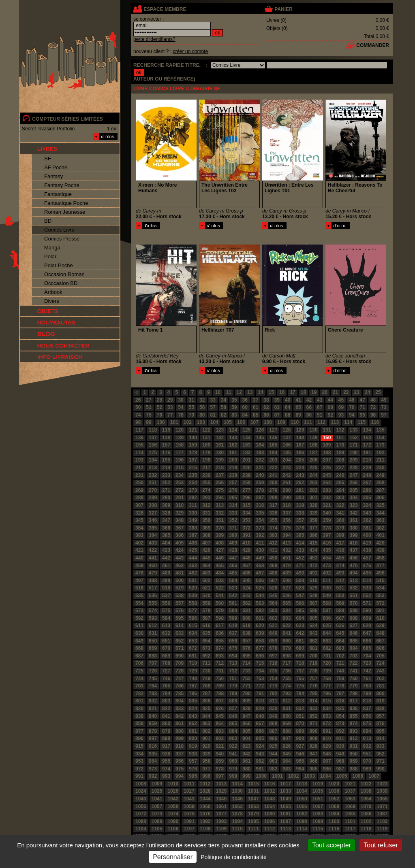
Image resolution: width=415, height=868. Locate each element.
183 (260, 453)
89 (298, 415)
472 (313, 566)
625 (327, 625)
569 (340, 603)
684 (354, 648)
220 (246, 468)
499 (166, 581)
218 (220, 468)
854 (340, 716)
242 (287, 475)
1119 (382, 829)
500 (180, 581)
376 (300, 528)
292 (193, 498)
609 (367, 618)
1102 (366, 821)
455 (340, 558)
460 (153, 566)
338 (300, 513)
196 (180, 460)
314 (233, 505)
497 (139, 581)
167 (300, 445)
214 (166, 468)
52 (159, 407)
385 (166, 535)
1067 (318, 806)
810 (260, 701)
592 (139, 618)
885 (246, 731)
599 (233, 618)
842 (180, 716)
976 (193, 769)
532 (354, 588)
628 (367, 625)
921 (220, 746)
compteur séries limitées (67, 119)
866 (246, 723)
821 (153, 708)
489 (287, 573)
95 (363, 415)
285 (354, 490)
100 (161, 422)
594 (166, 618)
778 (340, 686)
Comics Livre (59, 230)
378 (327, 528)
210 (367, 460)
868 (273, 723)
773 (273, 686)
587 (327, 611)
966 (313, 761)
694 (233, 656)
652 (180, 641)
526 (273, 588)
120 (180, 430)
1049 (286, 799)
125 (246, 430)
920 (206, 746)
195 (166, 460)
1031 (253, 791)
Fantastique (58, 194)
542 (233, 596)
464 (206, 566)
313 (220, 505)
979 (233, 769)
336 (273, 513)
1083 (318, 814)
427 (220, 550)
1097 (286, 821)
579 (220, 611)
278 (260, 490)
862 (193, 723)
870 (300, 723)
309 (166, 505)
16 (282, 392)
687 (139, 656)
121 (193, 430)
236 (206, 475)
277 (246, 490)
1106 (173, 829)
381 (367, 528)
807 (220, 701)
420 (381, 543)
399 (354, 535)
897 (153, 738)
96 (373, 415)
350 (206, 520)
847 (246, 716)
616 (206, 625)
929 (327, 746)
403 (153, 543)
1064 (270, 806)
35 (234, 400)
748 (193, 679)
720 (327, 663)
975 (180, 769)
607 (340, 618)
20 (324, 392)
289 (153, 498)
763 (139, 686)
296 (246, 498)
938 (193, 754)
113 (335, 422)
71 (363, 407)
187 (313, 453)
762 (381, 679)
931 (354, 746)
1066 (302, 806)
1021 (350, 784)
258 (246, 483)
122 (206, 430)
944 (273, 754)
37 (256, 400)
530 (327, 588)
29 (170, 400)
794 (300, 694)
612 (153, 625)
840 (153, 716)
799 (367, 694)
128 (287, 430)
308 (153, 505)
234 (180, 475)
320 (313, 505)
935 (153, 754)
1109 (221, 829)
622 (287, 625)
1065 (286, 806)
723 (367, 663)
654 (206, 641)
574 (153, 611)
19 (314, 392)
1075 (189, 814)
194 (153, 460)
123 (220, 430)
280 (287, 490)
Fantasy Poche (62, 185)
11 (228, 392)
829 (260, 708)
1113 (286, 829)
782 (139, 694)
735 (273, 671)
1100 (334, 821)
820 (139, 708)
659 (273, 641)
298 (273, 498)
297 (260, 498)
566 (300, 603)
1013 (221, 784)
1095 (253, 821)
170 (340, 445)
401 (381, 535)
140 (193, 438)
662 (313, 641)
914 (381, 738)
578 (206, 611)
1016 (270, 784)
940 (220, 754)
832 (300, 708)
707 (153, 663)
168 (313, 445)
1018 (302, 784)
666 (367, 641)
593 (153, 618)
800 (381, 694)
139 (180, 438)
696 (260, 656)
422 (153, 550)
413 (287, 543)
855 (354, 716)
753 (260, 679)
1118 (366, 829)
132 (340, 430)
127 (273, 430)
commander (373, 45)
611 (139, 625)
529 (313, 588)
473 (327, 566)
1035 (318, 791)
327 (153, 513)
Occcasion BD (61, 283)
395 (300, 535)
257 (233, 483)
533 (367, 588)
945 (287, 754)
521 (206, 588)
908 (300, 738)
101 (174, 422)
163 (246, 445)
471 (300, 566)
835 (340, 708)
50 (138, 407)
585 (300, 611)
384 (153, 535)
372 (246, 528)
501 (193, 581)
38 (266, 400)
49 (384, 400)
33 (213, 400)
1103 (382, 821)
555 (153, 603)
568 (327, 603)
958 (206, 761)
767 (193, 686)
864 (220, 723)
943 (260, 754)
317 (273, 505)
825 (206, 708)
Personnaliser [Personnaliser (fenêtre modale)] (173, 857)
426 (206, 550)
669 (153, 648)
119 (166, 430)
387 (193, 535)
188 (327, 453)
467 (246, 566)
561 (233, 603)
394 (287, 535)
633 (180, 633)
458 (381, 558)
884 (233, 731)
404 (166, 543)
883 (220, 731)
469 (273, 566)
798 (354, 694)
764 (153, 686)
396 (313, 535)
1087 (382, 814)
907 (287, 738)
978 (220, 769)
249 (381, 475)
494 (354, 573)
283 (327, 490)
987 (340, 769)
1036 (334, 791)
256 (220, 483)
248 (367, 475)
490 (300, 573)
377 (313, 528)
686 (381, 648)
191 (367, 453)
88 (288, 415)
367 (180, 528)
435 (327, 550)
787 (206, 694)
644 (327, 633)
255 (206, 483)
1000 (261, 776)
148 (300, 438)
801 (139, 701)
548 (313, 596)
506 (260, 581)
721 (340, 663)
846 (233, 716)
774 (287, 686)
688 (153, 656)
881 (193, 731)
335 (260, 513)
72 (373, 407)
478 (139, 573)
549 (327, 596)
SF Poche (56, 167)
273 (193, 490)
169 (327, 445)
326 (139, 513)
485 (233, 573)
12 (239, 392)
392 (260, 535)
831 (287, 708)
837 (367, 708)
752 (246, 679)
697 (273, 656)
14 (260, 392)
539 (193, 596)
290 (166, 498)
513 (354, 581)
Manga (52, 248)
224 (300, 468)
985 (313, 769)
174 (139, 453)
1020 (334, 784)
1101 (350, 821)
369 (206, 528)
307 (139, 505)
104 (214, 422)
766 (180, 686)
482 (193, 573)
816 (340, 701)
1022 (366, 784)
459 (139, 566)
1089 (157, 821)
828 (246, 708)
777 (327, 686)
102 (188, 422)
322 (340, 505)
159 (193, 445)
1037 (350, 791)
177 (180, 453)
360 (340, 520)
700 (313, 656)
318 (287, 505)
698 (287, 656)
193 (139, 460)
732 (233, 671)
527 (287, 588)
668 (139, 648)
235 (193, 475)
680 (300, 648)
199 (220, 460)
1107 (189, 829)
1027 (189, 791)
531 (340, 588)
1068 (334, 806)
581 (246, 611)
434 (313, 550)
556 (166, 603)
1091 (189, 821)
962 (260, 761)
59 (234, 407)
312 (206, 505)
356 (287, 520)
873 (340, 723)
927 (300, 746)
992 (153, 776)
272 (180, 490)
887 (273, 731)
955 (166, 761)
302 (327, 498)
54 (181, 407)
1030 (237, 791)
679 (287, 648)
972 (139, 769)
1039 (382, 791)
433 (300, 550)
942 (246, 754)
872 (327, 723)
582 (260, 611)
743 (381, 671)
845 (220, 716)
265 (340, 483)
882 (206, 731)
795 (313, 694)
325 (381, 505)
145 (260, 438)
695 (246, 656)
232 (153, 475)
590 (367, 611)
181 (233, 453)
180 (220, 453)
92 (330, 415)
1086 (366, 814)
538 (180, 596)
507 (273, 581)
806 (206, 701)
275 (220, 490)
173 (381, 445)
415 (313, 543)
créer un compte (190, 51)
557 (180, 603)
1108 (205, 829)
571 (367, 603)
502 (206, 581)
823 (180, 708)
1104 (141, 829)
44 (330, 400)
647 (367, 633)
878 (153, 731)
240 (260, 475)
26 (138, 400)
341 (340, 513)
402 (139, 543)
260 (273, 483)
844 (206, 716)
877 (139, 731)
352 (233, 520)
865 (233, 723)
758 (327, 679)
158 (180, 445)
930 (340, 746)
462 (180, 566)
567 (313, 603)
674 (220, 648)
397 (327, 535)
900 (193, 738)
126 (260, 430)
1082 (302, 814)
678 (273, 648)
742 (367, 671)
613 (166, 625)
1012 (205, 784)
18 (303, 392)
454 (327, 558)
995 (193, 776)
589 (354, 611)
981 (260, 769)
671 (180, 648)
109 (281, 422)
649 (139, 641)
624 (313, 625)
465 (220, 566)
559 (206, 603)
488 (273, 573)
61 (256, 407)
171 (354, 445)
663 (327, 641)
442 (166, 558)
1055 (382, 799)
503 (220, 581)
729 (193, 671)
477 (381, 566)
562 (246, 603)
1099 (318, 821)
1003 (309, 776)
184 (273, 453)
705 (381, 656)
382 (381, 528)
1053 (350, 799)
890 (313, 731)
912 (354, 738)
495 (367, 573)
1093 (221, 821)
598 (220, 618)
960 (233, 761)
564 (273, 603)
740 (340, 671)
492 (327, 573)
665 (354, 641)
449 (260, 558)
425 (193, 550)
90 (309, 415)
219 (233, 468)
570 (354, 603)
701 (327, 656)
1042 (173, 799)
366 (166, 528)
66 (309, 407)
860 (166, 723)
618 (233, 625)
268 (381, 483)
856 (367, 716)
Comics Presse (62, 239)
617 (220, 625)
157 (166, 445)
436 (340, 550)
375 (287, 528)
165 (273, 445)
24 (367, 392)
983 (287, 769)
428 (233, 550)
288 (139, 498)
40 (288, 400)
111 (308, 422)
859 (153, 723)
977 (206, 769)
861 (180, 723)
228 (354, 468)
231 (139, 475)
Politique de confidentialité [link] (234, 857)
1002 (294, 776)
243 (300, 475)
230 (381, 468)
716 (273, 663)
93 (341, 415)
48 (373, 400)
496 (381, 573)
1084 (334, 814)
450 (273, 558)
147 (287, 438)
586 (313, 611)
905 (260, 738)
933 (381, 746)
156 (153, 445)
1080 (270, 814)
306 (381, 498)
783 (153, 694)
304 (354, 498)
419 (367, 543)
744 (139, 679)
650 (153, 641)
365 (153, 528)
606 (327, 618)
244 (313, 475)
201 (246, 460)
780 (367, 686)
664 (340, 641)
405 (180, 543)
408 (220, 543)
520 (193, 588)
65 (298, 407)
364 (139, 528)
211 (381, 460)
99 (149, 422)
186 (300, 453)
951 (367, 754)
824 (193, 708)
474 (340, 566)
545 (273, 596)
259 (260, 483)
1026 (173, 791)
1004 (326, 776)
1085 (350, 814)
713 (233, 663)
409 (233, 543)
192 (381, 453)
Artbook (53, 292)
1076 (205, 814)
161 (220, 445)
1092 (205, 821)
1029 (221, 791)
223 (287, 468)
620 (260, 625)
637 (233, 633)
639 (260, 633)
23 (357, 392)
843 (193, 716)
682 (327, 648)
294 (220, 498)
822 (166, 708)
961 (246, 761)
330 (193, 513)
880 (180, 731)
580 (233, 611)
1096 (270, 821)
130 (313, 430)
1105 (157, 829)
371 (233, 528)
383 (139, 535)
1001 (277, 776)
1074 (173, 814)
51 (149, 407)
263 (313, 483)
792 (273, 694)
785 (180, 694)
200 (233, 460)
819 (381, 701)
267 (367, 483)
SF (48, 158)
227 (340, 468)
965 (300, 761)
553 (381, 596)
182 (246, 453)
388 (206, 535)
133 (354, 430)
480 (166, 573)
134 (367, 430)
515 (381, 581)
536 (153, 596)
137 (153, 438)
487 (260, 573)
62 (266, 407)
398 (340, 535)
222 (273, 468)
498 (153, 581)
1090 (173, 821)
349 (193, 520)
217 (206, 468)
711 (206, 663)
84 (245, 415)
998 (233, 776)
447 (233, 558)
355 (273, 520)
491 (313, 573)
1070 (366, 806)
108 (268, 422)
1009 (157, 784)
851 (300, 716)
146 (273, 438)
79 (191, 415)
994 (180, 776)
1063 (253, 806)
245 (327, 475)
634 (193, 633)
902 (220, 738)
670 (166, 648)
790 (246, 694)
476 (367, 566)
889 (300, 731)
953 (139, 761)
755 (287, 679)
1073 (157, 814)
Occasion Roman (64, 274)
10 (218, 392)
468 (260, 566)
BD (48, 221)
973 (153, 769)
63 (277, 407)
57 (213, 407)
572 (381, 603)
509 (300, 581)
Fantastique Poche (66, 203)
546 (287, 596)
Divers (52, 301)
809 (246, 701)
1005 (342, 776)
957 (193, 761)
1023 (382, 784)
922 (233, 746)
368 (193, 528)
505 (246, 581)
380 (354, 528)
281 (300, 490)
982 (273, 769)
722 (354, 663)
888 (287, 731)
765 (166, 686)
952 (381, 754)
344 (381, 513)
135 (381, 430)
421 (139, 550)
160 (206, 445)
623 (300, 625)
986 (327, 769)
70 (352, 407)
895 (381, 731)
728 (180, 671)
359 (327, 520)
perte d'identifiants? (154, 39)
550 (340, 596)
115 (362, 422)
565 (287, 603)
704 (367, 656)
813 (300, 701)
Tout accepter (332, 845)
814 (313, 701)
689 (166, 656)
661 (300, 641)
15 (271, 392)
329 (180, 513)
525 (260, 588)
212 (139, 468)
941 (233, 754)
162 (233, 445)
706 (139, 663)
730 (206, 671)
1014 (237, 784)
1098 (302, 821)
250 (139, 483)
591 (381, 611)
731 (220, 671)
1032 (270, 791)
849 (273, 716)
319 (300, 505)
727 (166, 671)
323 (354, 505)
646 (354, 633)
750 (220, 679)
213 (153, 468)
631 (153, 633)
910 (327, 738)
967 (327, 761)
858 (139, 723)
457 (367, 558)
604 (300, 618)
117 (139, 430)
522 (220, 588)
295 (233, 498)
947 (313, 754)
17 (292, 392)
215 (180, 468)
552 (367, 596)
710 (193, 663)
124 (233, 430)
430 (260, 550)
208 (340, 460)
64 (288, 407)
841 (166, 716)
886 (260, 731)
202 (260, 460)
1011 (189, 784)
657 (246, 641)
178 (193, 453)
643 (313, 633)
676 (246, 648)
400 (367, 535)
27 (149, 400)
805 (193, 701)
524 (246, 588)
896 (139, 738)
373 (260, 528)
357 (300, 520)
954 (153, 761)
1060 (205, 806)
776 (313, 686)
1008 (141, 784)
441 (153, 558)
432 (287, 550)
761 (367, 679)
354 (260, 520)
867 (260, 723)
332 (220, 513)
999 (246, 776)
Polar (50, 256)
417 (340, 543)
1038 (366, 791)
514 (367, 581)
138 (166, 438)
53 (170, 407)
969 (354, 761)
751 (233, 679)
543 (246, 596)
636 (220, 633)
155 (139, 445)
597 (206, 618)
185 (287, 453)
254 (193, 483)
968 (340, 761)
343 (367, 513)
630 (139, 633)
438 (367, 550)
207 (327, 460)
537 (166, 596)
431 (273, 550)
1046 (237, 799)
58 (224, 407)
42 (309, 400)
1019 (318, 784)
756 (300, 679)
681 (313, 648)
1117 (350, 829)
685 (367, 648)
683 (340, 648)
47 (363, 400)
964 (287, 761)
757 (313, 679)
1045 (221, 799)
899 (180, 738)
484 (220, 573)
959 (220, 761)
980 (246, 769)
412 (273, 543)
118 (153, 430)
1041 (157, 799)
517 (153, 588)
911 (340, 738)
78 (181, 415)
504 (233, 581)
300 (300, 498)
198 (206, 460)
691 (193, 656)
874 (354, 723)
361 (354, 520)
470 (287, 566)
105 (228, 422)
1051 (318, 799)
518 (166, 588)
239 (246, 475)
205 (300, 460)
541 (220, 596)
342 (354, 513)
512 (340, 581)
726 (153, 671)
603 (287, 618)
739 (327, 671)
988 (354, 769)
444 (193, 558)
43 (320, 400)
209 (354, 460)
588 (340, 611)
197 (193, 460)
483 (206, 573)
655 (220, 641)
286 (367, 490)
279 (273, 490)
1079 (253, 814)
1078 (237, 814)
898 (166, 738)
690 (180, 656)
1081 (286, 814)
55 (191, 407)
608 (354, 618)
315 (246, 505)
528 (300, 588)
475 (354, 566)
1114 (302, 829)
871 (313, 723)
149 (313, 438)
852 (313, 716)
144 (246, 438)
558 (193, 603)
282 (313, 490)
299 (287, 498)
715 (260, 663)
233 (166, 475)
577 (193, 611)
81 (213, 415)
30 (181, 400)
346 (153, 520)
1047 (253, 799)
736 (287, 671)
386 (180, 535)
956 (180, 761)
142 (220, 438)
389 (220, 535)
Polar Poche (59, 265)
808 (233, 701)
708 (166, 663)
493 (340, 573)
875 (367, 723)
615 (193, 625)
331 (206, 513)
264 (327, 483)
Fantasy (53, 176)
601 (260, 618)
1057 (157, 806)
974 (166, 769)
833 (313, 708)
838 (381, 708)
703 (354, 656)
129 (300, 430)
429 (246, 550)
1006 (358, 776)
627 (354, 625)
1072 (141, 814)
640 (273, 633)
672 (193, 648)
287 (381, 490)
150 (327, 438)
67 (320, 407)
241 (273, 475)
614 (180, 625)
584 (287, 611)
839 (139, 716)
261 (287, 483)
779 (354, 686)
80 (202, 415)
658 (260, 641)
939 (206, 754)
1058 (173, 806)
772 (260, 686)
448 (246, 558)
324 (367, 505)
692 (206, 656)
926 (287, 746)
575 (166, 611)
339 (313, 513)
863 (206, 723)
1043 (189, 799)
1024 (141, 791)
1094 (237, 821)
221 (260, 468)
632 (166, 633)
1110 (237, 829)
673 (206, 648)
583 (273, 611)
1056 (141, 806)
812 (287, 701)
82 (224, 415)
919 (193, 746)
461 (166, 566)
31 (191, 400)
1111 (253, 829)
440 (139, 558)
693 (220, 656)
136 (139, 438)
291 (180, 498)
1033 (286, 791)
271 (166, 490)
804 (180, 701)
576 (180, 611)
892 (340, 731)
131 (327, 430)
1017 (286, 784)
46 (352, 400)
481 (180, 573)
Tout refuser (381, 845)
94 (352, 415)
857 (381, 716)
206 (313, 460)
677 (260, 648)
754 (273, 679)
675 (233, 648)
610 (381, 618)
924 (260, 746)
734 (260, 671)
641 (287, 633)
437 (354, 550)
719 (313, 663)
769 (220, 686)
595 (180, 618)
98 (138, 422)
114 (348, 422)
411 (260, 543)
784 (166, 694)
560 (220, 603)
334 (246, 513)
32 (202, 400)
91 (320, 415)
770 (233, 686)
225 (313, 468)
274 (206, 490)
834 (327, 708)
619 (246, 625)
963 (273, 761)
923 (246, 746)
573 (139, 611)
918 (180, 746)
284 (340, 490)
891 (327, 731)
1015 (253, 784)
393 (273, 535)
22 (346, 392)
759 (340, 679)
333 (233, 513)
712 (220, 663)
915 (139, 746)
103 (201, 422)
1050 (302, 799)
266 (354, 483)
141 (206, 438)
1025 (157, 791)
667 (381, 641)
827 (233, 708)
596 (193, 618)
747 (180, 679)
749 (206, 679)
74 (138, 415)
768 (206, 686)
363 (381, 520)
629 (381, 625)
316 (260, 505)
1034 (302, 791)
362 (367, 520)
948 (327, 754)
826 (220, 708)
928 (313, 746)
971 (381, 761)
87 (277, 415)
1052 (334, 799)
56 (202, 407)
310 (180, 505)
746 (166, 679)
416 (327, 543)
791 (260, 694)
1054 (366, 799)
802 (153, 701)
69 (341, 407)
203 (273, 460)
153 (367, 438)
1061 (221, 806)
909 (313, 738)
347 (166, 520)
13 (250, 392)
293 (206, 498)
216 (193, 468)
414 (300, 543)
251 (153, 483)
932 (367, 746)
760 (354, 679)
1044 (205, 799)
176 (166, 453)
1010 (173, 784)
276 (233, 490)
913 (367, 738)
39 (277, 400)
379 (340, 528)
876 (381, 723)
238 (233, 475)
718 (300, 663)
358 (313, 520)
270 (153, 490)
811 (273, 701)
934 (139, 754)
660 (287, 641)
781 (381, 686)
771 (246, 686)
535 (139, 596)
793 (287, 694)
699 (300, 656)
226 (327, 468)
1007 (374, 776)
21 (335, 392)
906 (273, 738)
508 (287, 581)
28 (159, 400)
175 (153, 453)
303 (340, 498)
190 (354, 453)
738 (313, 671)
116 (375, 422)
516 (139, 588)
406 (193, 543)
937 (180, 754)
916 (153, 746)
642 (300, 633)
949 (340, 754)
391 (246, 535)
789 (233, 694)
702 (340, 656)
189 (340, 453)
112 (321, 422)
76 (159, 415)
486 (246, 573)
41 (298, 400)
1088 (141, 821)
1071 (382, 806)
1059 (189, 806)
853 (327, 716)
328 (166, 513)
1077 (221, 814)
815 (327, 701)
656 (233, 641)
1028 (205, 791)
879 (166, 731)
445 (206, 558)
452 (300, 558)
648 (381, 633)
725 (139, 671)
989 (367, 769)
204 (287, 460)
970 (367, 761)
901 (206, 738)
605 (313, 618)
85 (256, 415)
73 (384, 407)
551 (354, 596)
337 (287, 513)
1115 (318, 829)
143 (233, 438)
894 (367, 731)
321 (327, 505)
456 (354, 558)
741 (354, 671)
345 (139, 520)
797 (340, 694)
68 (330, 407)
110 (295, 422)
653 (193, 641)
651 (166, 641)
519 (180, 588)
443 (180, 558)
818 (367, 701)
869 (287, 723)
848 (260, 716)
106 (241, 422)
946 (300, 754)
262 (300, 483)
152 (354, 438)
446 (220, 558)
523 (233, 588)
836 (354, 708)
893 (354, 731)
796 (327, 694)
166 (287, 445)
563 (260, 603)
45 (341, 400)
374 (273, 528)
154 (381, 438)
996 (206, 776)
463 (193, 566)
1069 (350, 806)
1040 (141, 799)
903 (233, 738)
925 (273, 746)
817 (354, 701)
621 (273, 625)
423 (166, 550)
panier (283, 9)
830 (273, 708)
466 (233, 566)
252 (166, 483)
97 (384, 415)
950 (354, 754)
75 (149, 415)
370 (220, 528)
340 (327, 513)
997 (220, 776)
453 (313, 558)
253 (180, 483)
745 (153, 679)
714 (246, 663)
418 (354, 543)
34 (224, 400)
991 (139, 776)
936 (166, 754)
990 (381, 769)
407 (206, 543)
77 (170, 415)
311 (193, 505)
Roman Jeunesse (65, 212)
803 (166, 701)
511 (327, 581)
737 (300, 671)
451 (287, 558)
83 (234, 415)
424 (180, 550)
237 (220, 475)
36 (245, 400)
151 (340, 438)
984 (300, 769)
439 (381, 550)
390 (233, 535)
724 (381, 663)
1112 (270, 829)
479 (153, 573)
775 (300, 686)
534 (381, 588)
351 (220, 520)
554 (139, 603)
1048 (270, 799)
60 (245, 407)
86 (266, 415)
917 (166, 746)
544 (260, 596)
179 (206, 453)
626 (340, 625)
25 (378, 392)
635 (206, 633)
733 (246, 671)
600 (246, 618)
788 (220, 694)
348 (180, 520)
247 (354, 475)
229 (367, 468)
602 (273, 618)
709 (180, 663)
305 (367, 498)
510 (313, 581)
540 (206, 596)
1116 (334, 829)
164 (260, 445)
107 (255, 422)
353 (246, 520)
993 (166, 776)
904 (246, 738)
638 (246, 633)
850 (287, 716)
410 (246, 543)
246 (340, 475)
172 (367, 445)
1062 (237, 806)
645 (340, 633)
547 (300, 596)
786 (193, 694)
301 (313, 498)
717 (287, 663)
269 (139, 490)
